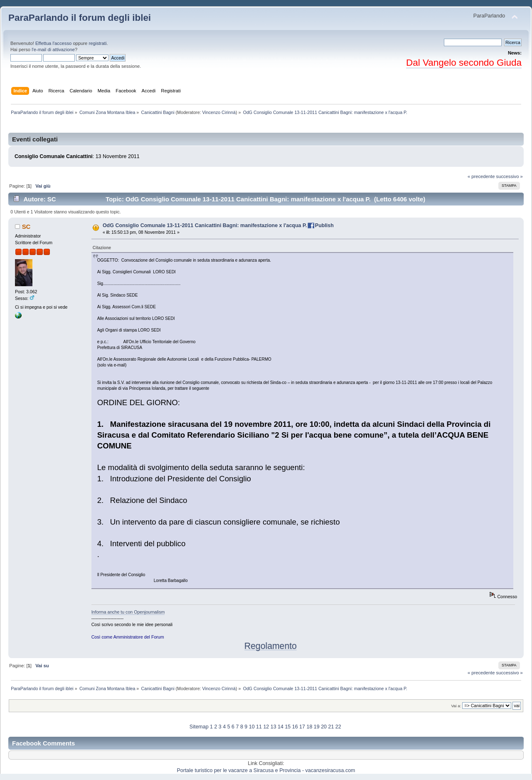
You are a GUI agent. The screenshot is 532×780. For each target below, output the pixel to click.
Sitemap (199, 727)
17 (302, 727)
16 (295, 727)
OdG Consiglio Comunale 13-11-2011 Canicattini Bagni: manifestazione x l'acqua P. (205, 225)
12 (266, 727)
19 (317, 727)
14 (281, 727)
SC (26, 227)
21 (331, 727)
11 (259, 727)
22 (338, 727)
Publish (324, 225)
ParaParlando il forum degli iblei (80, 18)
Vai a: (456, 706)
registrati (97, 43)
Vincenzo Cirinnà (219, 112)
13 (273, 727)
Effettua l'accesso (53, 43)
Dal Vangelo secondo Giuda (464, 63)
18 (309, 727)
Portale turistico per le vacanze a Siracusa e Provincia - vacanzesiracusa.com (266, 770)
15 (288, 727)
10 (252, 727)
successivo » (510, 176)
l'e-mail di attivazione (53, 50)
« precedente (481, 176)
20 (324, 727)
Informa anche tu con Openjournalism (128, 612)
